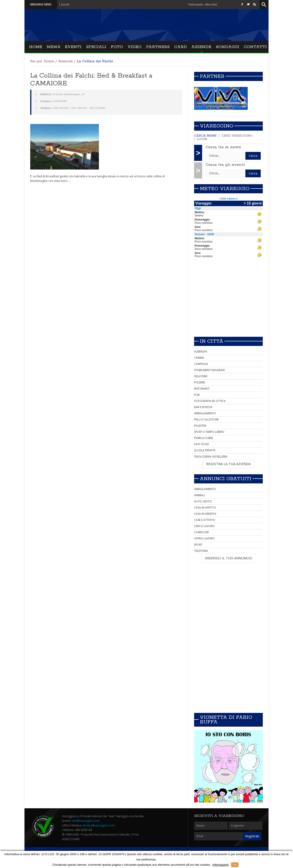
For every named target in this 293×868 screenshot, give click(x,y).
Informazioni (221, 865)
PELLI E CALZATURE (206, 419)
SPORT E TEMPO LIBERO (209, 432)
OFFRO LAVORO (204, 538)
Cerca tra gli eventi (225, 165)
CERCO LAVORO (204, 526)
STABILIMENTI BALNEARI (209, 370)
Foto (117, 47)
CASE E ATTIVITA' (205, 520)
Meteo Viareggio (225, 189)
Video (134, 47)
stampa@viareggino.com (99, 825)
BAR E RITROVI (203, 407)
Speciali (96, 47)
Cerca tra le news (223, 147)
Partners (158, 47)
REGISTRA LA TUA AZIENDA (228, 464)
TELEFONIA (201, 551)
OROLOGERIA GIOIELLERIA (211, 457)
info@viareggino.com (86, 821)
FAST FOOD (202, 444)
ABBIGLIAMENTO (205, 413)
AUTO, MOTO (203, 501)
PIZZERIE (200, 382)
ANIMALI (199, 495)
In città (212, 341)
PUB (197, 395)
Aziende (201, 47)
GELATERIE (201, 376)
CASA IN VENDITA (205, 514)
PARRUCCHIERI (203, 438)
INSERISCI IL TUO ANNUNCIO (229, 558)
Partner (212, 76)
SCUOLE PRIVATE (205, 450)
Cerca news (205, 136)
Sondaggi (228, 47)
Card (180, 47)
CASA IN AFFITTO (205, 508)
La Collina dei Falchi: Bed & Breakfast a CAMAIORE (91, 80)
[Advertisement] (228, 301)
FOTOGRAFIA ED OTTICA (210, 401)
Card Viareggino (237, 136)
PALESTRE (200, 426)
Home (36, 47)
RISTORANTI (202, 389)
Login (202, 139)
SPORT (198, 545)
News (53, 47)
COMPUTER (201, 532)
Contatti (255, 47)
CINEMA (199, 358)
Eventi (73, 47)
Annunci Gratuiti (226, 479)
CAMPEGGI (201, 364)
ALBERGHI (201, 352)
